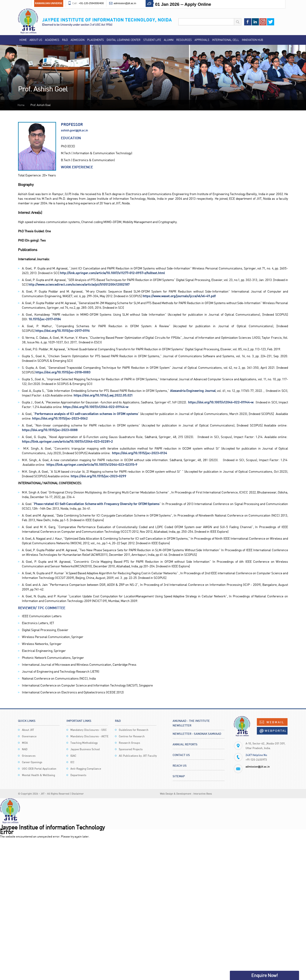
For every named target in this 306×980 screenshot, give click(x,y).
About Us (36, 40)
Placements (96, 40)
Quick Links (27, 721)
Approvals (202, 40)
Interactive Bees (203, 794)
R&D (65, 40)
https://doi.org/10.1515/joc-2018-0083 (63, 372)
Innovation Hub (252, 40)
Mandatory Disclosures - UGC (88, 730)
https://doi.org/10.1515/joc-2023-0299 (98, 476)
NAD (25, 749)
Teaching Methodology (84, 743)
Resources (184, 40)
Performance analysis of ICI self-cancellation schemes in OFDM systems (86, 414)
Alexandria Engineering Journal (193, 391)
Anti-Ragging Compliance (86, 769)
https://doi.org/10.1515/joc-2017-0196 (63, 331)
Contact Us (181, 755)
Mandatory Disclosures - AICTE (89, 736)
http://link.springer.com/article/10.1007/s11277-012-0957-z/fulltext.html (112, 273)
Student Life (152, 40)
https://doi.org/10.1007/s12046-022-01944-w (221, 402)
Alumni (169, 40)
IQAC (73, 756)
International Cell (226, 40)
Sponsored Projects (131, 749)
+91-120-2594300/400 (91, 3)
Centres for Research (132, 736)
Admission (78, 40)
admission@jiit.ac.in (125, 3)
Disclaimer (78, 794)
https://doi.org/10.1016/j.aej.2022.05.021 (103, 395)
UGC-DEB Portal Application (39, 769)
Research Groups (129, 743)
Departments (78, 775)
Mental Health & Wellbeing (38, 775)
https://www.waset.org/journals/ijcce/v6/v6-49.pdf (179, 296)
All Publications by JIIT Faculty (138, 756)
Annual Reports (185, 744)
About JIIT (28, 730)
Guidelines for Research (134, 730)
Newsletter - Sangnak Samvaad (197, 734)
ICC (72, 762)
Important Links (79, 721)
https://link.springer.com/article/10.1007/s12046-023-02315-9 (92, 464)
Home (23, 40)
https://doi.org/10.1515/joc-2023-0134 (139, 453)
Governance (29, 736)
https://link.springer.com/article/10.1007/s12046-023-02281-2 (67, 441)
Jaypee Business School (85, 749)
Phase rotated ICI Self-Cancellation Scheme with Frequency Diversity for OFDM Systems (97, 504)
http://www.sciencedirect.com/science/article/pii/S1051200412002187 (79, 284)
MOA (25, 743)
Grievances (29, 756)
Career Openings (32, 762)
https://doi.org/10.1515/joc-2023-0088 (50, 430)
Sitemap (179, 776)
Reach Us (180, 765)
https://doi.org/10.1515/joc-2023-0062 (60, 418)
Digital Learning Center (124, 40)
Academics (52, 40)
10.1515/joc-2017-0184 (45, 319)
